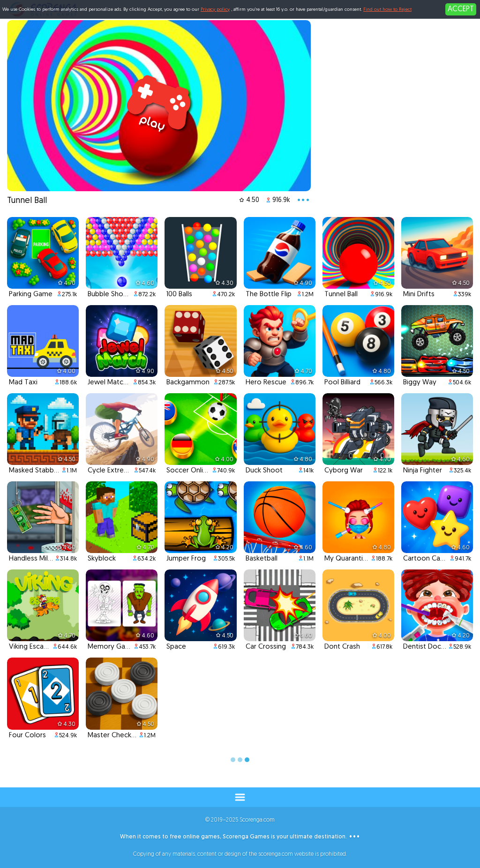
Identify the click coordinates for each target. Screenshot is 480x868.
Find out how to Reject (387, 10)
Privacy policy (215, 10)
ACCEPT (461, 9)
